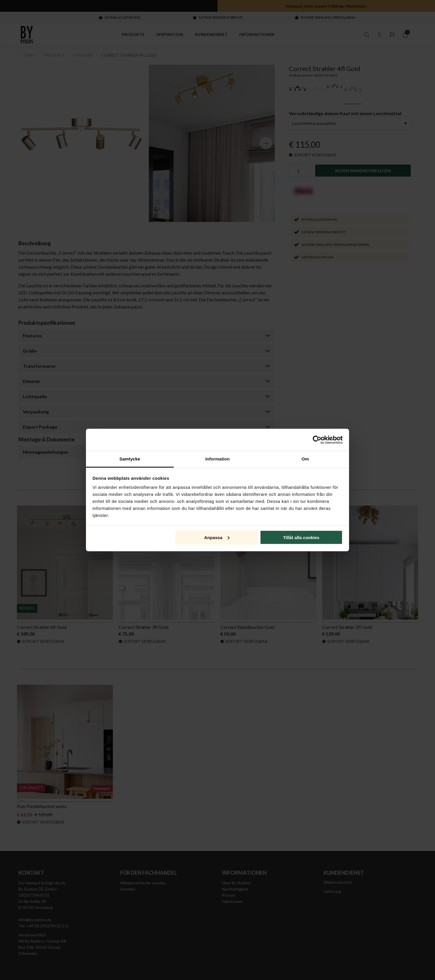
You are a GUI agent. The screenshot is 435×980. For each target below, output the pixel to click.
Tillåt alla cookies (301, 537)
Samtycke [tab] (130, 459)
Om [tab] (305, 459)
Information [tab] (217, 459)
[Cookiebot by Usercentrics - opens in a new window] (317, 440)
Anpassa (217, 537)
